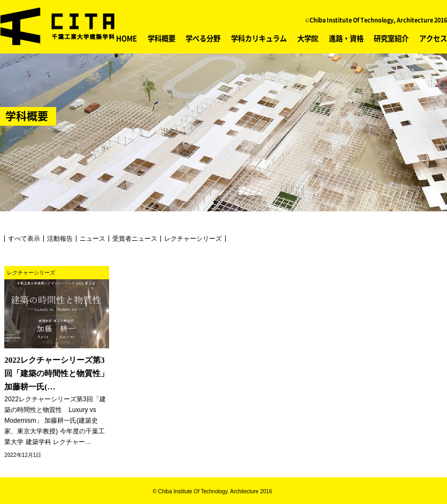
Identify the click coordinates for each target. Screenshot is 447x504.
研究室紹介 (391, 38)
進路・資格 (346, 38)
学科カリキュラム (259, 38)
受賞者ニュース (135, 239)
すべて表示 (24, 239)
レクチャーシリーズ (193, 239)
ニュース (93, 239)
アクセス (433, 38)
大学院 (308, 38)
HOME (126, 38)
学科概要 (161, 38)
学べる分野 (203, 38)
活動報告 (60, 239)
